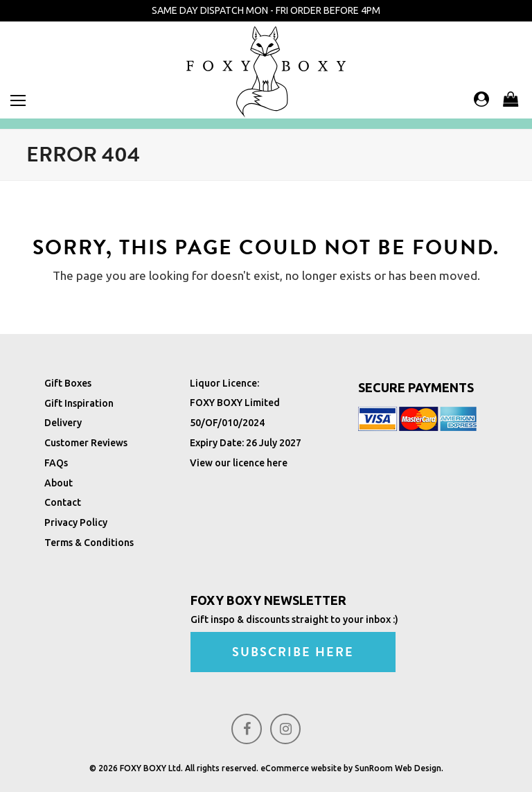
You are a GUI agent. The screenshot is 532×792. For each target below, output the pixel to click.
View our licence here (239, 463)
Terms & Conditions (89, 543)
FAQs (56, 463)
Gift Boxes (68, 383)
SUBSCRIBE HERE (297, 652)
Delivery (63, 423)
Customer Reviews (86, 443)
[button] (18, 101)
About (59, 483)
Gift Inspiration (79, 403)
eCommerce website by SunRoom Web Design (351, 768)
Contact (63, 502)
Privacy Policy (76, 522)
